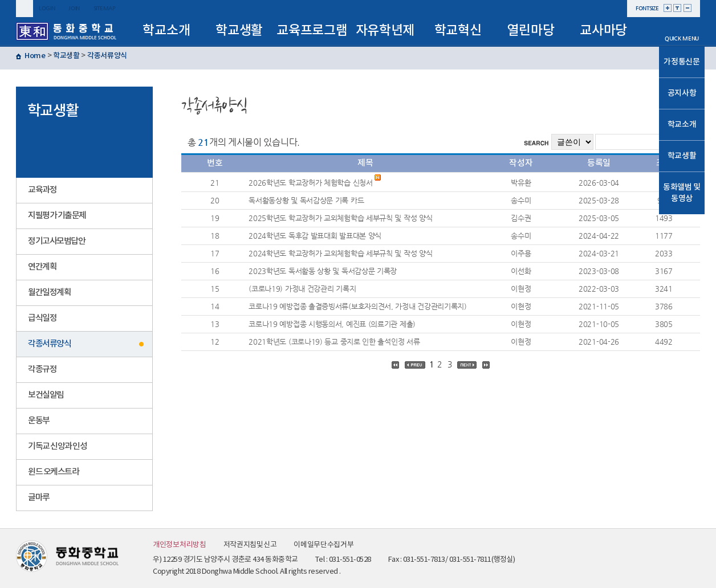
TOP (682, 224)
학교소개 (166, 30)
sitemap (105, 8)
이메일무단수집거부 (324, 545)
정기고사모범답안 (56, 241)
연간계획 (42, 267)
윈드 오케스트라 (53, 472)
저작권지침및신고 (250, 545)
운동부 (39, 421)
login (47, 8)
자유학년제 (385, 30)
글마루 (39, 498)
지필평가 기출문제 (57, 216)
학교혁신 (458, 30)
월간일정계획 (49, 293)
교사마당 (603, 30)
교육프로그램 (312, 30)
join (74, 8)
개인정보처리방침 (180, 545)
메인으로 (682, 24)
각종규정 (42, 369)
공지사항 (682, 93)
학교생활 (239, 30)
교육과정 (42, 190)
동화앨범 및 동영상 (682, 193)
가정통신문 (682, 62)
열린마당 (530, 30)
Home (35, 56)
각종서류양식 (107, 56)
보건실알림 (46, 395)
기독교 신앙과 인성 (57, 446)
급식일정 (42, 318)
